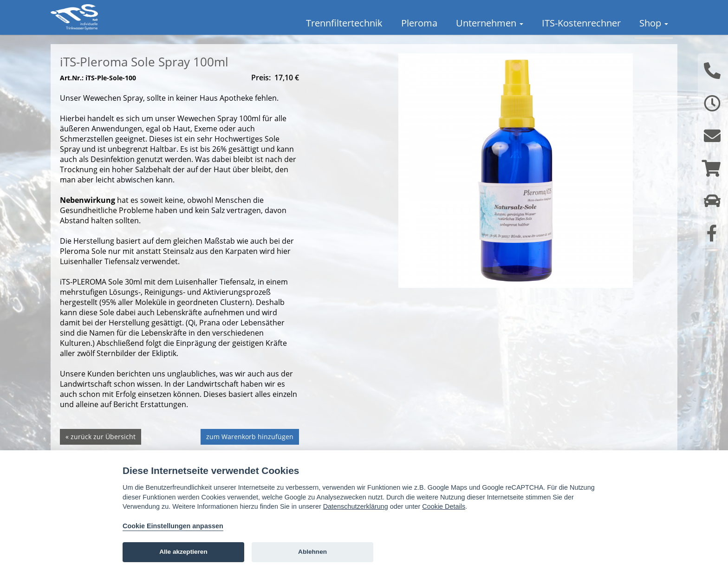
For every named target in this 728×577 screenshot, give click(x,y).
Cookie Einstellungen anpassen (173, 526)
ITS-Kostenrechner (581, 23)
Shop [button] (654, 23)
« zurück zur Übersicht (101, 448)
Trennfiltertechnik (344, 23)
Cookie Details (444, 506)
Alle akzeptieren (183, 552)
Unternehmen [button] (490, 23)
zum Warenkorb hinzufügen (250, 448)
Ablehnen (312, 552)
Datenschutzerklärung (356, 506)
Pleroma (419, 23)
